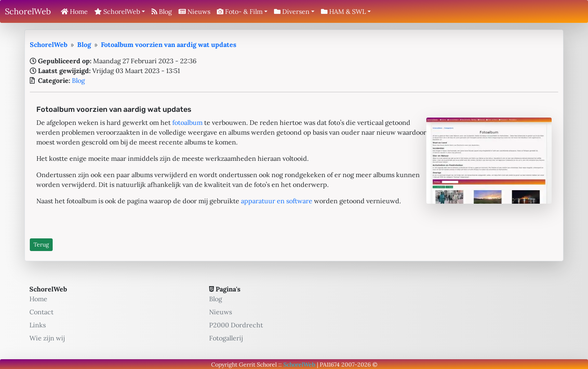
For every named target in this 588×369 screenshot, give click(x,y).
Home (74, 11)
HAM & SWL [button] (343, 11)
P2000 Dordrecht (236, 325)
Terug (41, 245)
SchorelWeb (28, 11)
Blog (162, 11)
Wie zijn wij (47, 338)
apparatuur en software (277, 201)
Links (38, 325)
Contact (41, 312)
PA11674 (330, 365)
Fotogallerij (226, 338)
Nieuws (194, 11)
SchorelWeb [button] (117, 11)
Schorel (267, 365)
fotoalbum (187, 122)
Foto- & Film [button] (240, 11)
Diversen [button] (292, 11)
